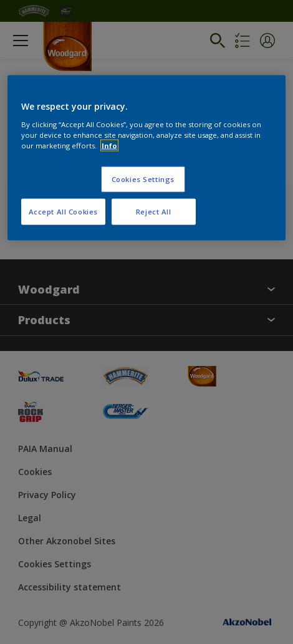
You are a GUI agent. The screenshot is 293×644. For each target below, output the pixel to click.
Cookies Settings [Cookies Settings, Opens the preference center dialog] (143, 179)
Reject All (154, 211)
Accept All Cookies (63, 211)
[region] (147, 158)
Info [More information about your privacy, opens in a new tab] (109, 145)
